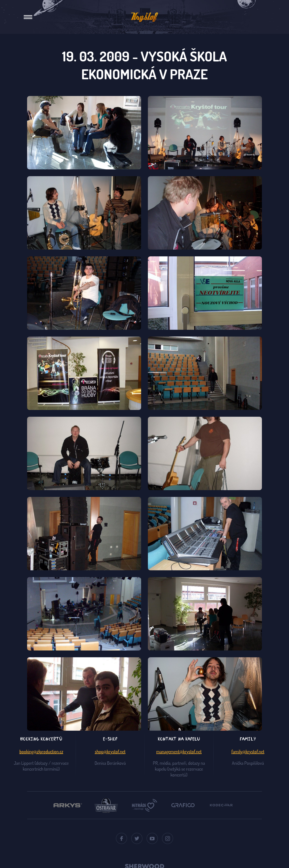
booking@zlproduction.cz (41, 751)
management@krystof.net (179, 751)
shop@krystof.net (110, 751)
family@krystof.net (248, 751)
